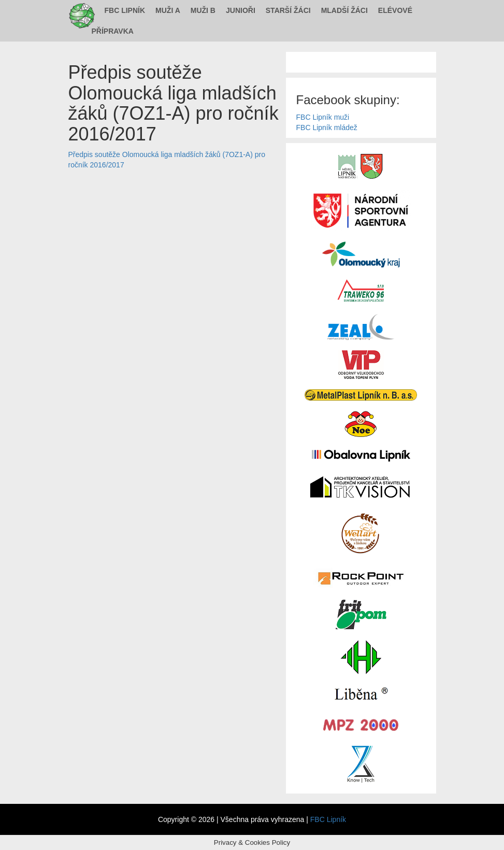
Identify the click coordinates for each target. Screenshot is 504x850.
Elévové (395, 10)
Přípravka (113, 31)
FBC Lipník (125, 10)
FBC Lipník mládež (327, 127)
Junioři (241, 10)
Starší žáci (288, 10)
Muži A (168, 10)
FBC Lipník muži (323, 117)
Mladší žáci (344, 10)
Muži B (203, 10)
